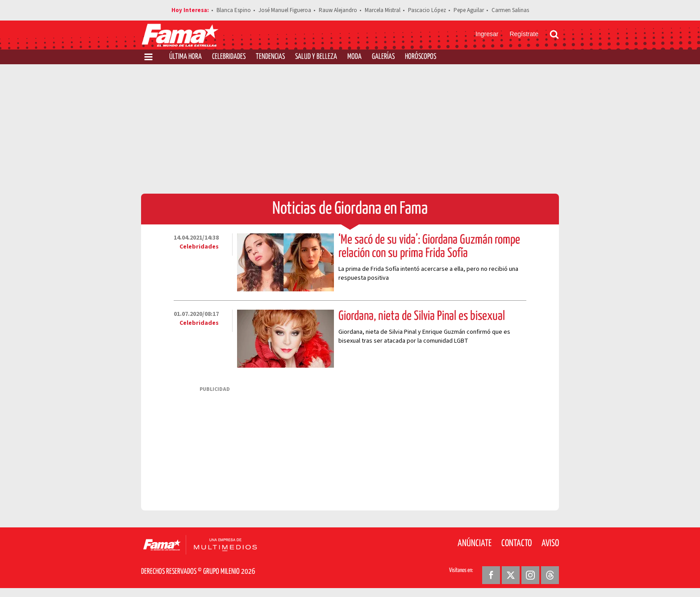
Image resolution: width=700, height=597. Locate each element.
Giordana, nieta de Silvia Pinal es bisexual (422, 316)
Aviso (550, 543)
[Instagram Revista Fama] (530, 575)
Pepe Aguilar (469, 10)
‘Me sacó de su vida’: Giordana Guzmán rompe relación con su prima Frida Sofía (429, 247)
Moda (354, 57)
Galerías (383, 57)
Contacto (517, 543)
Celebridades (229, 57)
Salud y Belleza (316, 57)
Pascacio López (427, 10)
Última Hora (185, 57)
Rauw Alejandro (338, 10)
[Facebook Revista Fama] (491, 575)
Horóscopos (421, 57)
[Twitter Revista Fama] (511, 575)
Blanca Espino (234, 10)
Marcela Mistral (383, 10)
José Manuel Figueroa (285, 10)
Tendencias (270, 57)
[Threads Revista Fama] (550, 575)
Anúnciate (475, 543)
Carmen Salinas (510, 10)
